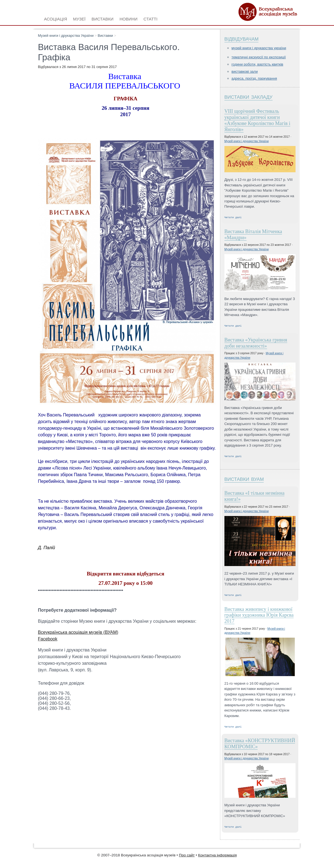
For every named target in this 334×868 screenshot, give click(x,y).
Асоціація (55, 18)
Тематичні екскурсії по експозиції (259, 57)
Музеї (79, 18)
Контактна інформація (218, 858)
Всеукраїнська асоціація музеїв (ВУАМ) (78, 632)
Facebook (48, 639)
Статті (151, 18)
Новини (129, 18)
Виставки (105, 36)
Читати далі (233, 218)
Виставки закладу (248, 96)
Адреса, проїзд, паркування (254, 78)
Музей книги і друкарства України (66, 36)
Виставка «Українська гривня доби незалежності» (256, 344)
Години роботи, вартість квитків (257, 64)
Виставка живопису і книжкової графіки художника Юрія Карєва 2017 (259, 617)
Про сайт (187, 858)
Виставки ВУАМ (244, 480)
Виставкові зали (245, 71)
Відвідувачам (242, 38)
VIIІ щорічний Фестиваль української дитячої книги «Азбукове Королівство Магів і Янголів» (257, 120)
